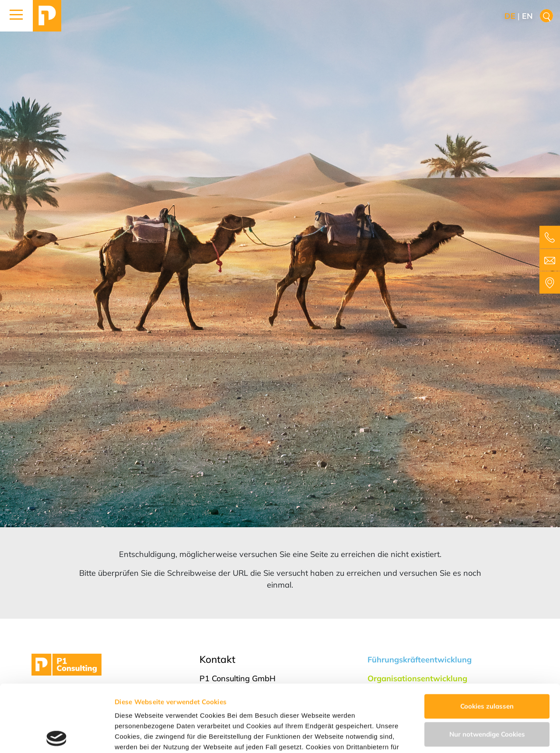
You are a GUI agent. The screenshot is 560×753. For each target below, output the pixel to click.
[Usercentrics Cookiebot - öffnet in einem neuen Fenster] (57, 736)
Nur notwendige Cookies (487, 667)
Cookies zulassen (487, 639)
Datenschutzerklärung (262, 712)
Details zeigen (137, 736)
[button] (16, 16)
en (527, 16)
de (510, 16)
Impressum (328, 712)
